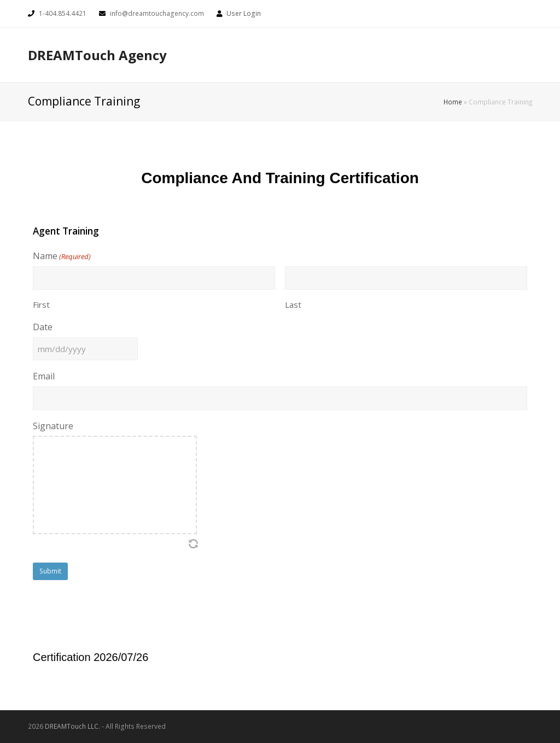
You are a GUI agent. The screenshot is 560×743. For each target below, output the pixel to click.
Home (453, 102)
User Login (244, 13)
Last (293, 305)
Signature (53, 426)
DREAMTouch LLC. (72, 726)
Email (44, 376)
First (41, 305)
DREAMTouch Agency (97, 55)
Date (43, 327)
